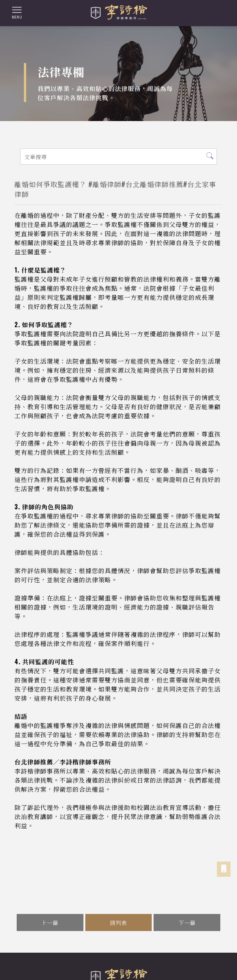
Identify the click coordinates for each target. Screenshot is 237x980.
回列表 (118, 922)
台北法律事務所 (127, 965)
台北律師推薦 (163, 965)
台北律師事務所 (88, 965)
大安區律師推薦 (140, 973)
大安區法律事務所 (99, 973)
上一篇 (50, 922)
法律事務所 (54, 965)
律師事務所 (24, 965)
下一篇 (187, 922)
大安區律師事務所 (202, 965)
